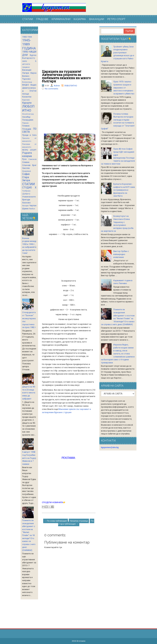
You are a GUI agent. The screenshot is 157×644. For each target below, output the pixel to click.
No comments (52, 89)
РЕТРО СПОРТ (116, 19)
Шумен (25, 209)
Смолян (26, 168)
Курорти (27, 103)
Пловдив (27, 129)
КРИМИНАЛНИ (61, 19)
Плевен (26, 126)
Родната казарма (27, 155)
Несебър (26, 117)
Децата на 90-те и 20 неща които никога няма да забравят (29, 393)
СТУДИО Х (29, 188)
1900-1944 (27, 37)
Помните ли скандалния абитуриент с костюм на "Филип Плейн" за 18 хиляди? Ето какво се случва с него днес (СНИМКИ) (29, 535)
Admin (57, 86)
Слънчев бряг (29, 165)
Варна (33, 73)
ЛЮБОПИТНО (71, 86)
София (26, 174)
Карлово (26, 100)
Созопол (26, 171)
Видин (33, 85)
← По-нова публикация (56, 521)
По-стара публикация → (76, 522)
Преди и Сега (29, 135)
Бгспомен (81, 641)
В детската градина (29, 64)
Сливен (26, 162)
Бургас (33, 55)
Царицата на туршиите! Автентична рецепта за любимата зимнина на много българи (66, 76)
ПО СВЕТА (29, 130)
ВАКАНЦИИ (97, 19)
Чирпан (33, 205)
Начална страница (79, 521)
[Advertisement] (69, 48)
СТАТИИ (28, 19)
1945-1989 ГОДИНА (29, 44)
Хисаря (25, 206)
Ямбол (32, 209)
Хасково (26, 203)
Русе (24, 159)
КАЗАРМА (80, 19)
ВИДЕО (26, 85)
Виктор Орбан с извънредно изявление (121, 254)
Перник (25, 123)
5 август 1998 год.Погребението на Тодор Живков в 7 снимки (29, 458)
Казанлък (27, 97)
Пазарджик (28, 120)
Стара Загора (26, 179)
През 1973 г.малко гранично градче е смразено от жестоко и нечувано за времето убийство (124, 88)
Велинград (27, 82)
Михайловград (28, 114)
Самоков (32, 159)
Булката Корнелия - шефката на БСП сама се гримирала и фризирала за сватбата (124, 190)
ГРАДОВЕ (42, 19)
